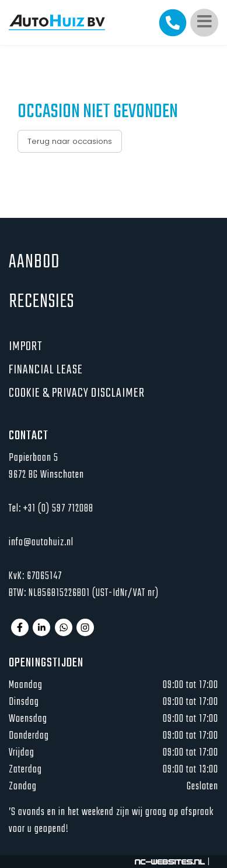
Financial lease (46, 370)
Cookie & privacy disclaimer (77, 393)
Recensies (41, 302)
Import (25, 347)
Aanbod (34, 262)
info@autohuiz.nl (41, 543)
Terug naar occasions (70, 141)
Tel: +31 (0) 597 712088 (51, 509)
